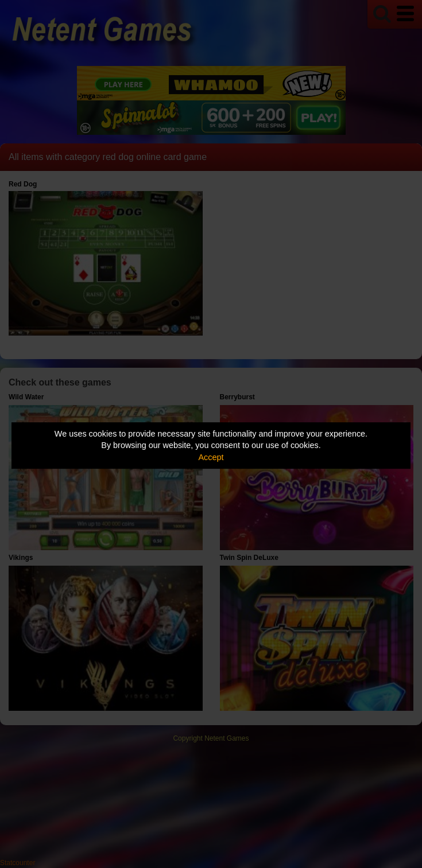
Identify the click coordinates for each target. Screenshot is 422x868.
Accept (211, 457)
